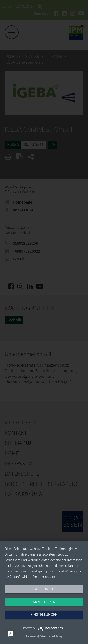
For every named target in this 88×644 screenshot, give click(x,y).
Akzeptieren (44, 602)
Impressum (32, 636)
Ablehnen (44, 589)
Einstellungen (44, 615)
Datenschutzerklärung (51, 636)
